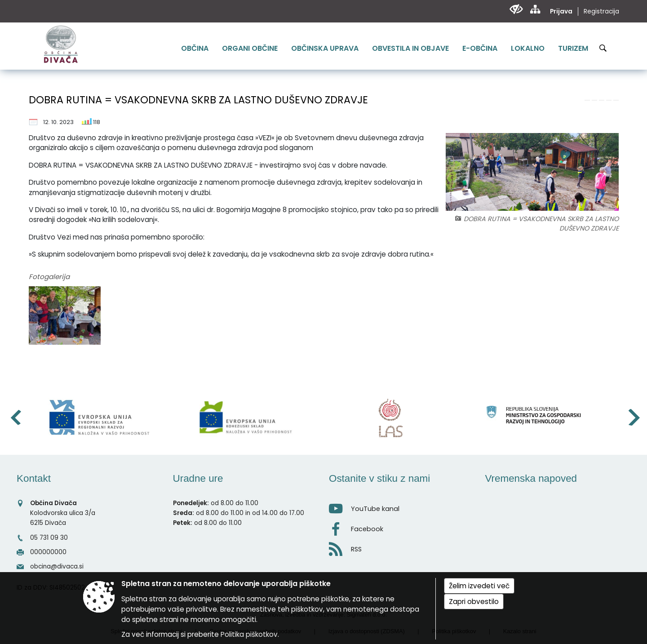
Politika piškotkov (249, 634)
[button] (15, 417)
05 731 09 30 (49, 538)
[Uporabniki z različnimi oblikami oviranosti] (516, 9)
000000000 (48, 552)
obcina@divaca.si (57, 566)
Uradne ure (198, 478)
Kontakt (34, 478)
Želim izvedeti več (479, 586)
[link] (587, 100)
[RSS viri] (402, 547)
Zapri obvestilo (474, 602)
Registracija (601, 11)
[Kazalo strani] (535, 9)
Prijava (561, 11)
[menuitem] (195, 48)
